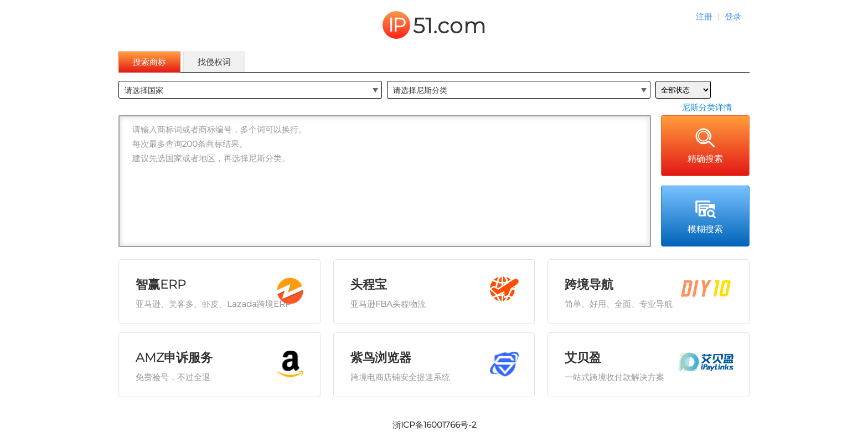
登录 (733, 16)
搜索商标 (149, 62)
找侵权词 (214, 62)
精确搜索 (705, 145)
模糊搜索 (705, 216)
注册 (704, 16)
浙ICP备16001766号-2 (434, 425)
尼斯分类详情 (707, 107)
